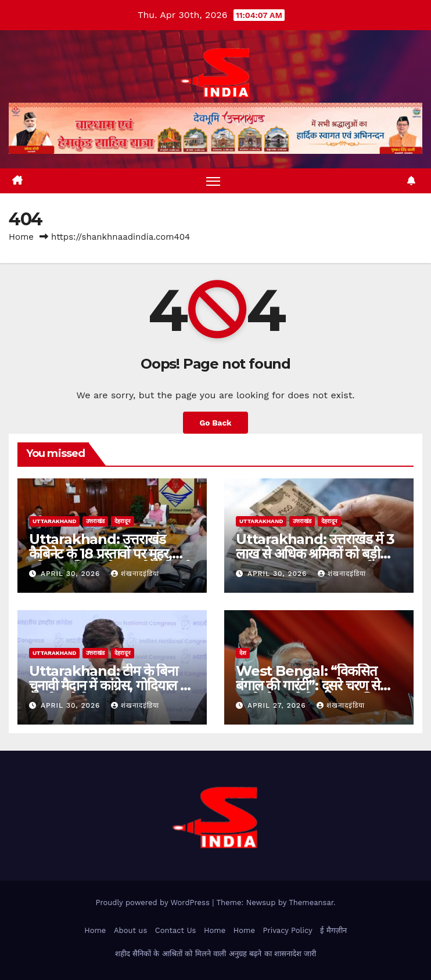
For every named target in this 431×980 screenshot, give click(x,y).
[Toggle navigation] (213, 181)
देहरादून (123, 521)
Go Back (215, 423)
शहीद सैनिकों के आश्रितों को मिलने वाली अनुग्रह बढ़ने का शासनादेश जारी (216, 954)
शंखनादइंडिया (135, 574)
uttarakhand (54, 521)
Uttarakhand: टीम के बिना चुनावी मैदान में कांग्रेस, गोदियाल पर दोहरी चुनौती (111, 685)
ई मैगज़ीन (333, 930)
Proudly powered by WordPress (154, 902)
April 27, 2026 (278, 705)
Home (21, 237)
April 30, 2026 (72, 574)
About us (130, 930)
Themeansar (311, 902)
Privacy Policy (287, 930)
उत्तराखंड (95, 521)
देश (243, 653)
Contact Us (176, 930)
